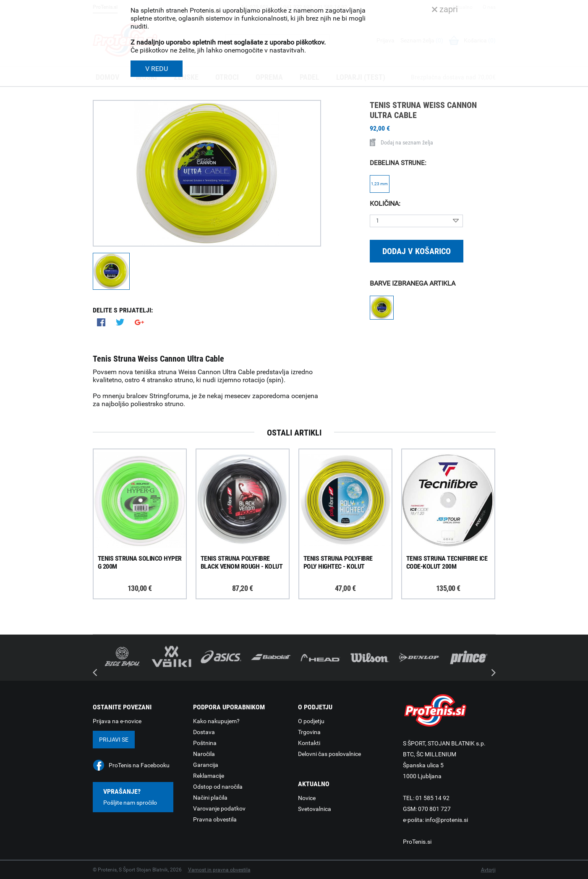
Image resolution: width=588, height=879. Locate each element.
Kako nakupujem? (216, 721)
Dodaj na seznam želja (401, 142)
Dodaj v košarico (417, 251)
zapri (445, 9)
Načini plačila (210, 798)
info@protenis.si (447, 820)
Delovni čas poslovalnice (329, 754)
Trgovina (309, 732)
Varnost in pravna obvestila (219, 870)
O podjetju (311, 721)
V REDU (157, 69)
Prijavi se (114, 740)
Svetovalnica (315, 809)
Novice (307, 798)
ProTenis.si (417, 842)
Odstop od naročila (218, 787)
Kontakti (309, 743)
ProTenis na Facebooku (139, 765)
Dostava (204, 732)
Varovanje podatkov (219, 808)
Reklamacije (209, 776)
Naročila (204, 754)
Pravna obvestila (215, 819)
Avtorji (488, 870)
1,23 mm (379, 184)
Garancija (206, 765)
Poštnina (205, 743)
